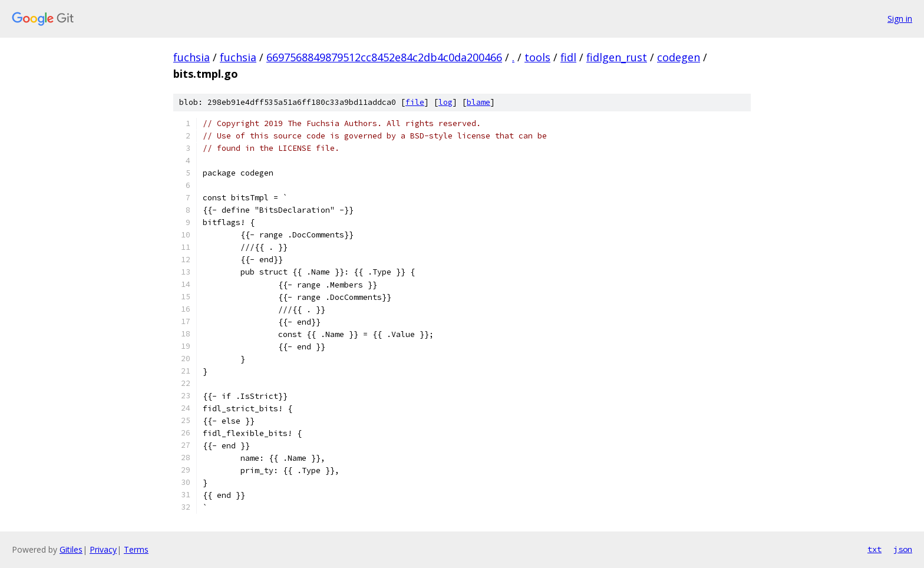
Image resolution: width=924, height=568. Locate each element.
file (415, 102)
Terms (136, 549)
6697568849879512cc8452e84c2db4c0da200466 (384, 57)
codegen (679, 57)
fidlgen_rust (617, 57)
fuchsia (192, 57)
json (903, 549)
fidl (568, 57)
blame (478, 102)
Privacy (103, 549)
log (445, 102)
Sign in (900, 19)
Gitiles (71, 549)
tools (537, 57)
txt (874, 549)
